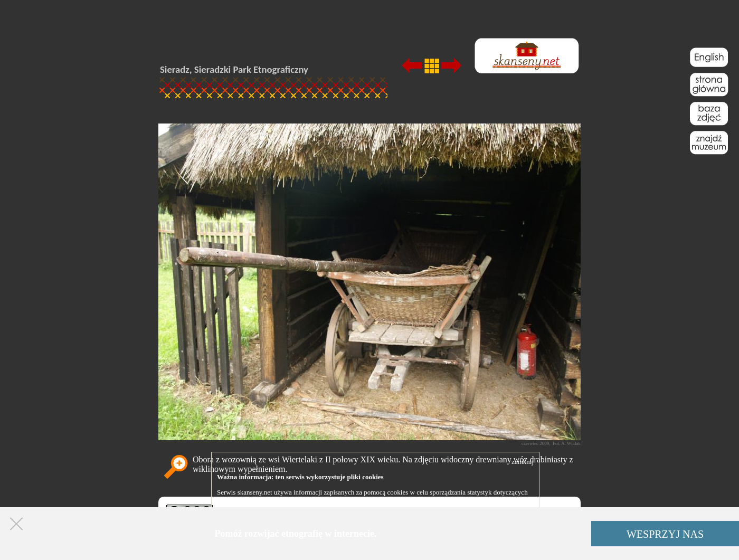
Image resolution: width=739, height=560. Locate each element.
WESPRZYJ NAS (665, 534)
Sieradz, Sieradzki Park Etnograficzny (234, 69)
